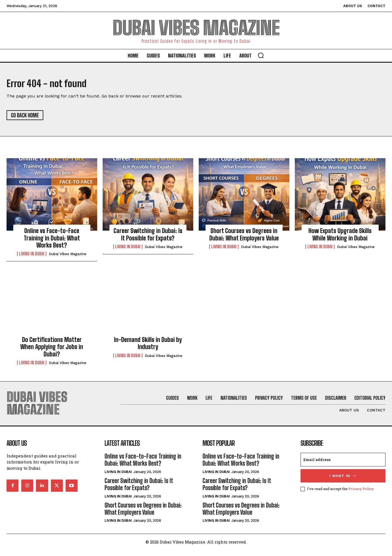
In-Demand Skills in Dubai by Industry (148, 345)
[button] (261, 55)
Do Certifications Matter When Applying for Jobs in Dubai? (52, 349)
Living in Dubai (32, 256)
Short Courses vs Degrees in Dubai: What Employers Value (244, 236)
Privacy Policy (361, 495)
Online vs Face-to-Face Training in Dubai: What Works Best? (52, 240)
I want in (343, 482)
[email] (343, 466)
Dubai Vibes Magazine (68, 256)
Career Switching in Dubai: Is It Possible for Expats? (148, 236)
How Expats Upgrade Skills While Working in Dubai (340, 236)
